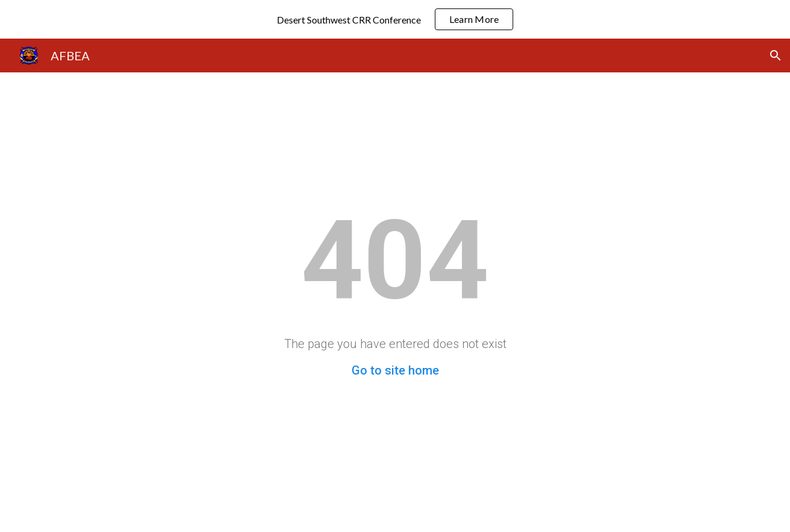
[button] (776, 55)
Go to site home (395, 370)
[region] (395, 19)
